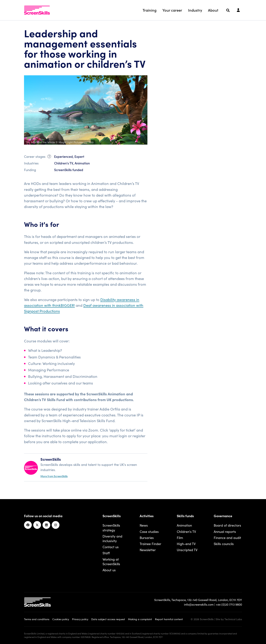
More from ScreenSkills (54, 476)
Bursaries (147, 538)
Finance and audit (227, 538)
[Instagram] (56, 525)
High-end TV (186, 544)
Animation (184, 525)
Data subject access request (108, 619)
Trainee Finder (150, 544)
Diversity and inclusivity (112, 538)
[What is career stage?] (49, 157)
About (213, 10)
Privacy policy (80, 619)
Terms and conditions (37, 619)
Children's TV (186, 531)
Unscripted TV (187, 550)
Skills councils (224, 544)
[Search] (228, 10)
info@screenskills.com (199, 604)
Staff (106, 553)
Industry (195, 10)
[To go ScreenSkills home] (37, 10)
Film (180, 538)
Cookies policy (61, 619)
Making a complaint (140, 619)
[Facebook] (28, 525)
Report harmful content (169, 619)
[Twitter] (37, 525)
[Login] (238, 10)
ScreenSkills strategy (111, 528)
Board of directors (227, 525)
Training (150, 10)
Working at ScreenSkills (111, 561)
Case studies (149, 531)
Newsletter (148, 550)
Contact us (111, 547)
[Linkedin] (46, 525)
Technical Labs (233, 619)
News (144, 525)
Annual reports (225, 531)
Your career (172, 10)
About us (109, 570)
